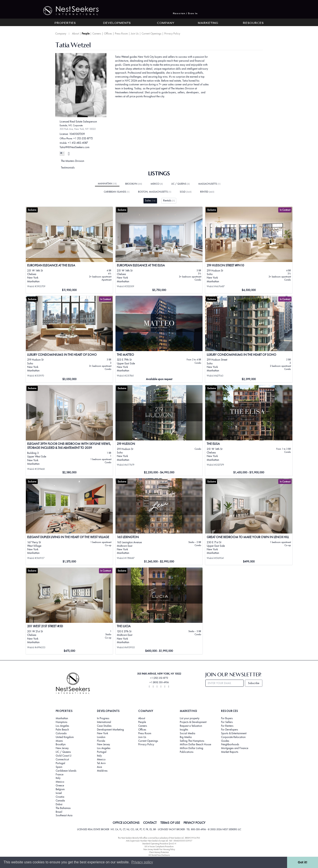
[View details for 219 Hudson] (159, 430)
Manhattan (107, 184)
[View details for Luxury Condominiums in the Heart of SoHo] (69, 339)
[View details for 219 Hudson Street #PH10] (249, 250)
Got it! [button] (303, 862)
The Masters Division (73, 161)
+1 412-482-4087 (78, 143)
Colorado (61, 733)
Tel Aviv (101, 763)
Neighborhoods (230, 744)
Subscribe (254, 683)
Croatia (60, 797)
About (75, 33)
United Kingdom (65, 737)
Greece (60, 786)
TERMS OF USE (170, 823)
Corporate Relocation (233, 737)
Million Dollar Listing (191, 748)
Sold (186, 192)
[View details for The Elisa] (249, 430)
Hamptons (62, 722)
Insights (184, 730)
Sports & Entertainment (234, 733)
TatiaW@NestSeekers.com (75, 147)
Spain (59, 767)
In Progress (103, 718)
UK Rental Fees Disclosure (159, 855)
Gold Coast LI (63, 756)
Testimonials (68, 167)
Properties (65, 23)
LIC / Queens (181, 184)
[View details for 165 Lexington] (159, 522)
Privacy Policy (172, 33)
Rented (207, 192)
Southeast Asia (64, 815)
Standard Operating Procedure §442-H (159, 844)
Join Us (135, 33)
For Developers (230, 730)
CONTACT (150, 823)
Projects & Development (193, 722)
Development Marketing (110, 730)
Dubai (59, 804)
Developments (117, 23)
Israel (59, 793)
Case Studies (104, 726)
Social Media (187, 733)
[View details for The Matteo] (159, 339)
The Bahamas (63, 808)
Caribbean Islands (117, 192)
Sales (150, 200)
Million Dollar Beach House (195, 744)
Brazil (59, 812)
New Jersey (62, 748)
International (104, 722)
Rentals (169, 200)
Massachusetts (209, 184)
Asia (99, 767)
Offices (108, 33)
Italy (58, 778)
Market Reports (230, 752)
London (101, 737)
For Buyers (227, 718)
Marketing (208, 23)
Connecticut (62, 759)
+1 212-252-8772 (83, 138)
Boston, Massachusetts (155, 192)
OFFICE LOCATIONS (126, 823)
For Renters (227, 726)
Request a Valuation (191, 726)
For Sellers (227, 722)
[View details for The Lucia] (159, 611)
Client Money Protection (159, 852)
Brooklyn (134, 184)
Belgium (60, 789)
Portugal (60, 763)
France (60, 774)
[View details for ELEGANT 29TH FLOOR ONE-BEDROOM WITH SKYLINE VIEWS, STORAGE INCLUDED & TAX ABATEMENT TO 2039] (69, 430)
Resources (253, 23)
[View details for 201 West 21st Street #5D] (69, 611)
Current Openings (151, 33)
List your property (190, 718)
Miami (59, 741)
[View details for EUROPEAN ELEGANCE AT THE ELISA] (69, 250)
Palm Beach (62, 730)
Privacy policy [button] (142, 862)
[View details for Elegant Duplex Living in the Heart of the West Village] (69, 522)
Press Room (121, 33)
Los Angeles (62, 726)
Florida (101, 741)
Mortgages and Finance (235, 748)
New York (102, 733)
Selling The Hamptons (192, 741)
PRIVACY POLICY (194, 823)
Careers (97, 33)
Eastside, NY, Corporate (71, 125)
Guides (225, 741)
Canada (60, 801)
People (86, 33)
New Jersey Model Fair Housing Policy (159, 849)
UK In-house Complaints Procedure (159, 846)
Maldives (102, 771)
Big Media (186, 737)
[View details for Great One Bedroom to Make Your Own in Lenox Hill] (249, 522)
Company (166, 23)
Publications (187, 752)
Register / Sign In (185, 14)
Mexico (157, 184)
